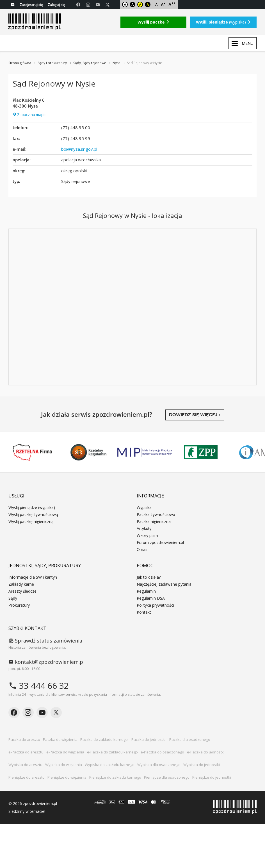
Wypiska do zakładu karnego (110, 765)
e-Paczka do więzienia (65, 752)
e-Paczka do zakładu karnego (112, 752)
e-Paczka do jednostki (206, 752)
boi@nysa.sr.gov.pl (79, 149)
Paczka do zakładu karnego (104, 739)
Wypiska (144, 507)
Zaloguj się (57, 5)
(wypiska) (223, 22)
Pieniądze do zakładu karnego (115, 777)
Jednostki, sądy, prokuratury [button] (45, 566)
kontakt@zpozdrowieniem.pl (46, 662)
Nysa (116, 63)
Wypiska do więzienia (64, 765)
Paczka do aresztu (24, 739)
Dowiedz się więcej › (195, 415)
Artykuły (144, 528)
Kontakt (144, 612)
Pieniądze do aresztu (27, 777)
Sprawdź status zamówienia (45, 641)
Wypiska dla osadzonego (159, 765)
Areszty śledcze (22, 591)
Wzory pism (147, 535)
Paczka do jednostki (149, 739)
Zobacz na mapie (30, 115)
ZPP (201, 452)
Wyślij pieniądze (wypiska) (32, 507)
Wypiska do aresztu (25, 765)
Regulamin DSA (151, 598)
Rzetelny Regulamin (88, 452)
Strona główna (20, 63)
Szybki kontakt (27, 628)
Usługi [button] (16, 496)
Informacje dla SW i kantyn (33, 577)
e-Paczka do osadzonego (162, 752)
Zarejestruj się (31, 5)
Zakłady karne (21, 584)
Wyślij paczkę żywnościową (33, 514)
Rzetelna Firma (32, 452)
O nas (142, 549)
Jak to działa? (149, 577)
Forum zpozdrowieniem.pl (160, 542)
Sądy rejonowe (94, 63)
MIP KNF (145, 452)
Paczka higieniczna (154, 521)
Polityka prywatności (155, 605)
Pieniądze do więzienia (67, 777)
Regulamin (146, 591)
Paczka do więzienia (60, 739)
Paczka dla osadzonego (190, 739)
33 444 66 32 (39, 686)
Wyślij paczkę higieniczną (31, 521)
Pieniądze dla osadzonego (167, 777)
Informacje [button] (150, 496)
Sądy (77, 63)
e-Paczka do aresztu (26, 752)
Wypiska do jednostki (202, 765)
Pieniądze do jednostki (212, 777)
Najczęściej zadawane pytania (164, 584)
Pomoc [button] (145, 566)
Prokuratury (19, 605)
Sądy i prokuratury (52, 63)
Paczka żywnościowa (156, 514)
